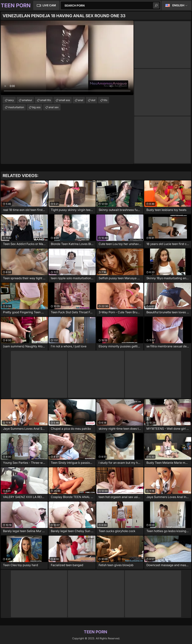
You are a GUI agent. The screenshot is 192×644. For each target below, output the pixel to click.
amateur (27, 100)
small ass (64, 100)
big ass (36, 107)
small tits (45, 100)
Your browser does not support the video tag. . (67, 58)
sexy (11, 100)
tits (105, 100)
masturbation (16, 107)
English (178, 5)
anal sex (54, 107)
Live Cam (49, 5)
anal (81, 100)
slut (93, 100)
